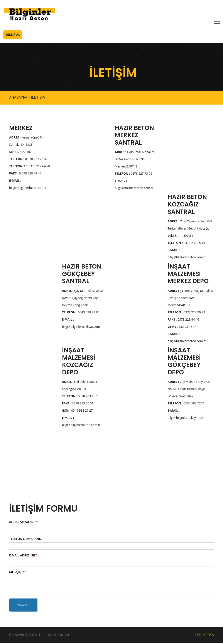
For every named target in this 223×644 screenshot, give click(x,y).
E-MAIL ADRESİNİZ (23, 556)
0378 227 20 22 (186, 313)
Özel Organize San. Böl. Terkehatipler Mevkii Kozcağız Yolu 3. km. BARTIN (190, 229)
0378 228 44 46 (183, 320)
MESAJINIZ (18, 573)
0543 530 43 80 (81, 313)
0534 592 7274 (186, 404)
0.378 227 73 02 (28, 160)
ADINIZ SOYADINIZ (24, 523)
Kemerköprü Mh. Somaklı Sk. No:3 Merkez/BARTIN (27, 145)
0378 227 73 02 (133, 174)
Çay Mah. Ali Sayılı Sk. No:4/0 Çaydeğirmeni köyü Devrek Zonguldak (83, 299)
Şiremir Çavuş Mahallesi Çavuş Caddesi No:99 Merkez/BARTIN (191, 299)
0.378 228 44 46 (25, 174)
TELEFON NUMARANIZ (25, 539)
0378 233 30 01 (78, 404)
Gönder (23, 606)
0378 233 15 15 (186, 244)
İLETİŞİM (38, 98)
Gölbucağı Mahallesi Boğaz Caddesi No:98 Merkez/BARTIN (135, 160)
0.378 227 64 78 (30, 167)
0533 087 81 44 (183, 327)
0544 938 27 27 (77, 411)
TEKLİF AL (13, 35)
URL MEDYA (205, 636)
